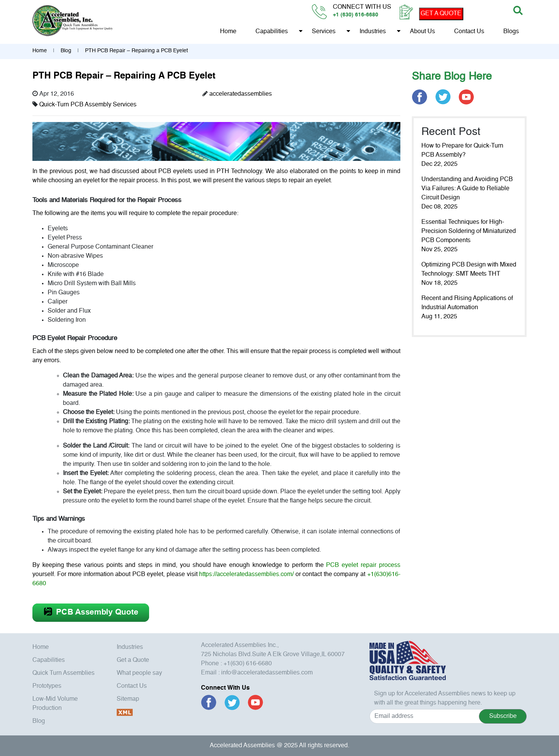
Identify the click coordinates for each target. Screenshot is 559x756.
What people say (139, 673)
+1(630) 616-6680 (248, 664)
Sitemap (128, 699)
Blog (66, 51)
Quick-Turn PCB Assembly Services (88, 105)
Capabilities (272, 32)
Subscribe (503, 716)
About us (422, 32)
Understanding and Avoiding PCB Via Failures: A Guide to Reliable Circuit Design (467, 189)
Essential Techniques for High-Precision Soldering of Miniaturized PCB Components (469, 231)
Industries (373, 32)
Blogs (511, 32)
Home (228, 32)
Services (324, 32)
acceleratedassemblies (241, 94)
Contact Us (469, 32)
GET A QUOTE (441, 14)
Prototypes (47, 686)
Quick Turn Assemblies (63, 673)
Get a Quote (133, 660)
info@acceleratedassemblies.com (267, 673)
